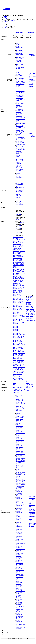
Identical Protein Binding (31, 502)
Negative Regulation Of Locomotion (20, 585)
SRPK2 (22, 364)
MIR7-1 (15, 317)
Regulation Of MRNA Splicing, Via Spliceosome (20, 143)
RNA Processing (20, 104)
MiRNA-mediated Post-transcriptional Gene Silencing (21, 397)
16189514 (12, 21)
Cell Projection (20, 57)
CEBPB (15, 248)
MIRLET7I (22, 335)
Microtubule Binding (32, 506)
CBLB (15, 244)
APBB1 (21, 238)
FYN (24, 264)
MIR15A (20, 291)
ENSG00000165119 (18, 385)
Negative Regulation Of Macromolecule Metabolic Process (21, 452)
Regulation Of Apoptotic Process (21, 122)
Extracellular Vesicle (20, 495)
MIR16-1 (20, 293)
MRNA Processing (19, 106)
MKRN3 (33, 310)
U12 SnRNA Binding (32, 81)
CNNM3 (20, 250)
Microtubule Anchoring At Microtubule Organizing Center (32, 525)
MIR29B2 (21, 310)
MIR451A (20, 315)
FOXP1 (21, 264)
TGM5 (27, 317)
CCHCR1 (28, 299)
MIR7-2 (19, 317)
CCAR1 (19, 244)
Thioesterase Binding (32, 518)
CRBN (15, 251)
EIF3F (23, 257)
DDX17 (15, 254)
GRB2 (23, 265)
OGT (19, 339)
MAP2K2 (16, 278)
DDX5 (19, 254)
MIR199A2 (22, 297)
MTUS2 (28, 312)
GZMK (19, 266)
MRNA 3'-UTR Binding (20, 435)
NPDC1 (15, 339)
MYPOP (23, 336)
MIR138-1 (16, 287)
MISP (15, 336)
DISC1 (31, 301)
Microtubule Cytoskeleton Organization (32, 512)
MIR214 (19, 305)
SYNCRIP (20, 367)
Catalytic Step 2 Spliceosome (20, 65)
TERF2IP (16, 370)
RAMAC (16, 349)
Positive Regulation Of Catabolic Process (21, 590)
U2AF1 (19, 371)
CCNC (33, 299)
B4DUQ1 (16, 387)
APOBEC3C (22, 240)
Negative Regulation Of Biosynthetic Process (20, 446)
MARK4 (21, 279)
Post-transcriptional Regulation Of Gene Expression (21, 427)
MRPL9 (18, 336)
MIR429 (15, 315)
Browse (6, 17)
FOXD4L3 (16, 264)
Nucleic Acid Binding (20, 74)
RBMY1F (22, 354)
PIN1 (15, 345)
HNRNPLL (16, 271)
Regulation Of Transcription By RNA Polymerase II (21, 100)
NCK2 (15, 338)
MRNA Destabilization (20, 518)
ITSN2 (19, 272)
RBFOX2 (20, 350)
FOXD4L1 (21, 262)
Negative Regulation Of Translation (20, 492)
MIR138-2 (21, 287)
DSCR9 (15, 257)
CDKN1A (16, 247)
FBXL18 (15, 259)
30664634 (19, 214)
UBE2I (22, 371)
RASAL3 (20, 349)
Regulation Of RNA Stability (20, 506)
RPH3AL (19, 360)
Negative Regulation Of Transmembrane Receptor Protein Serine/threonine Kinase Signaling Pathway (21, 624)
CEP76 (28, 301)
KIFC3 (32, 306)
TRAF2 (28, 319)
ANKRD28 (16, 238)
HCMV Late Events (19, 197)
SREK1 (18, 364)
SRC (14, 364)
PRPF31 (20, 346)
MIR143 (15, 290)
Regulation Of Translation (20, 509)
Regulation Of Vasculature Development (20, 578)
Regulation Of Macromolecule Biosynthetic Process (20, 466)
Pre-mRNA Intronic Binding (32, 85)
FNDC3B (16, 262)
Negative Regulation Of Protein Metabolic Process (21, 543)
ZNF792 (15, 380)
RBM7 (19, 353)
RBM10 (15, 352)
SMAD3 (15, 363)
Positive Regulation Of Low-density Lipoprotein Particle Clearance (21, 176)
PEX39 (19, 343)
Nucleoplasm (20, 46)
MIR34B (20, 312)
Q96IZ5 (28, 388)
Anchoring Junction (19, 62)
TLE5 (22, 370)
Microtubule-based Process (32, 508)
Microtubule (32, 497)
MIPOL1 (28, 310)
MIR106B (16, 283)
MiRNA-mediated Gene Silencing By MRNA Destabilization (21, 487)
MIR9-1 (16, 318)
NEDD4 (19, 338)
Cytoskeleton (32, 498)
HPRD (5, 28)
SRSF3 (18, 366)
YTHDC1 (19, 374)
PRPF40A (16, 347)
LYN (21, 276)
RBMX (23, 353)
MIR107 (21, 283)
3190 (15, 381)
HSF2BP (28, 306)
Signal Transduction (20, 108)
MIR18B (20, 296)
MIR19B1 (20, 298)
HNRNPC (28, 303)
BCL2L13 (16, 243)
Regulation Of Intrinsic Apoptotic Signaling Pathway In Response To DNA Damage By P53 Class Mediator (21, 166)
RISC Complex (20, 401)
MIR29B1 (16, 310)
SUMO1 (22, 366)
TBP (24, 367)
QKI (20, 347)
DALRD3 (16, 252)
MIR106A (21, 282)
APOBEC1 (16, 240)
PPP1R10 (19, 345)
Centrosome (32, 499)
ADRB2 (21, 237)
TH (19, 370)
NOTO (23, 338)
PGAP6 (23, 343)
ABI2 (18, 237)
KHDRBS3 (16, 275)
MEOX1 (32, 309)
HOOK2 (33, 305)
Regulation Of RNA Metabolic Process (20, 570)
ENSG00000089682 (31, 385)
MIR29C (15, 311)
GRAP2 (19, 265)
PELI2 (15, 343)
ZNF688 (20, 378)
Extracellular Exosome (20, 60)
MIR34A (15, 312)
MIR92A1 (20, 319)
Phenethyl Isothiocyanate (20, 203)
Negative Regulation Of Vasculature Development (20, 537)
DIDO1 (15, 255)
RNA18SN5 (16, 357)
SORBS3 (20, 363)
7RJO (18, 392)
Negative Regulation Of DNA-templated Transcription (20, 131)
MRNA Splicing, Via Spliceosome (20, 92)
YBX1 (15, 374)
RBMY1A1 (16, 354)
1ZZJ (24, 389)
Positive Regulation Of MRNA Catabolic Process (21, 513)
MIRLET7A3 (17, 325)
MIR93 (20, 321)
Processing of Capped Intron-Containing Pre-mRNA (20, 192)
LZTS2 (28, 309)
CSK (18, 251)
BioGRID (6, 26)
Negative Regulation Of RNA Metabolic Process (20, 153)
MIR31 (20, 311)
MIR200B (16, 301)
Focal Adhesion (20, 52)
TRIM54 (28, 320)
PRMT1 (15, 346)
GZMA (15, 266)
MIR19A (15, 298)
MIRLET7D (16, 329)
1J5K (15, 389)
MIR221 (15, 307)
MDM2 (19, 280)
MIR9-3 (15, 319)
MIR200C (21, 301)
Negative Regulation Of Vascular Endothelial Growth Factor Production (20, 526)
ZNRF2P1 (20, 380)
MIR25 (15, 308)
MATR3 (15, 280)
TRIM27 (32, 319)
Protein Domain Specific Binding (20, 82)
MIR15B (15, 293)
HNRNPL (22, 269)
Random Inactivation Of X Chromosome (21, 158)
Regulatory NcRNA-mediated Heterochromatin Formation (21, 118)
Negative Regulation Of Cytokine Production (20, 558)
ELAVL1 (16, 258)
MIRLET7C (16, 328)
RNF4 (15, 360)
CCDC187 (16, 245)
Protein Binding (20, 80)
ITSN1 (15, 272)
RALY (23, 347)
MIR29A (19, 308)
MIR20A (15, 304)
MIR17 (20, 294)
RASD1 (15, 350)
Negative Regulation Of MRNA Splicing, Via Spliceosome (20, 148)
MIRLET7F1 (17, 332)
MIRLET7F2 (17, 333)
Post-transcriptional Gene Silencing (20, 411)
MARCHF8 (16, 279)
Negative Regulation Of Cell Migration (20, 574)
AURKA (19, 241)
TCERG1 (16, 368)
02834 (15, 383)
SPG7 (24, 363)
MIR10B (15, 284)
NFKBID (32, 312)
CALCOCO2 (22, 243)
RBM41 (31, 32)
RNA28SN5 (16, 359)
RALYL (28, 315)
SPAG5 (31, 316)
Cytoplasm (19, 50)
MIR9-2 (20, 318)
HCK (15, 268)
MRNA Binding (20, 78)
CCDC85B (28, 298)
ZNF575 (15, 378)
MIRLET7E (16, 331)
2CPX (27, 391)
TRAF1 (31, 317)
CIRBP (19, 248)
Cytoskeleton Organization (32, 515)
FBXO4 (20, 259)
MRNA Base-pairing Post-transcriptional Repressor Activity (20, 420)
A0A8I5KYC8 (29, 386)
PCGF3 (21, 342)
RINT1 (28, 316)
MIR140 (15, 289)
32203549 (19, 232)
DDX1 (20, 252)
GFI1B (15, 265)
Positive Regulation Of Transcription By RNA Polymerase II (21, 137)
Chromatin (19, 42)
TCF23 (20, 368)
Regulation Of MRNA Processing (20, 601)
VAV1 (15, 373)
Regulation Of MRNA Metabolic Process (21, 475)
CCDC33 (21, 245)
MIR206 (20, 303)
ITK (23, 271)
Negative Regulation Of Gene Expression (21, 113)
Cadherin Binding (21, 87)
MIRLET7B (16, 326)
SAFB (15, 361)
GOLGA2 (28, 302)
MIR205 (15, 303)
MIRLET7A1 (20, 322)
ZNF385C (20, 375)
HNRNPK (19, 32)
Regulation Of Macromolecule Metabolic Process (21, 479)
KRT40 (32, 308)
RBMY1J (16, 356)
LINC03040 (16, 276)
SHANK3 (21, 361)
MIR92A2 (16, 321)
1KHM (18, 389)
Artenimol (19, 201)
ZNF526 (20, 377)
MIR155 (15, 291)
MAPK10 (21, 278)
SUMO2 (15, 367)
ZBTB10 (33, 320)
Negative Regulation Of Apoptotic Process (21, 126)
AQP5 (15, 241)
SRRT (15, 366)
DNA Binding (20, 76)
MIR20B (20, 304)
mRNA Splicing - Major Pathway (21, 188)
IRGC (21, 271)
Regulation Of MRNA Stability (20, 504)
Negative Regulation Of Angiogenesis (20, 532)
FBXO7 (15, 261)
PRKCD (23, 345)
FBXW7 (20, 261)
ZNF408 (15, 377)
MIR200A (21, 300)
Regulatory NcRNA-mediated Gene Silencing (21, 415)
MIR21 (15, 305)
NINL (27, 313)
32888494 (23, 223)
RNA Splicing (20, 111)
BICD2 (31, 296)
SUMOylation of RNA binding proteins (20, 185)
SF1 (18, 361)
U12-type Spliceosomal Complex (32, 55)
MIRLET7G (16, 335)
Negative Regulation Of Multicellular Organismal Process (20, 616)
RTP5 (23, 360)
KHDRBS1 (16, 273)
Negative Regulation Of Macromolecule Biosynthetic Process (20, 440)
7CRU (21, 391)
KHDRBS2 (22, 273)
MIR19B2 (16, 300)
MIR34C (15, 314)
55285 (27, 381)
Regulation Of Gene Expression (21, 456)
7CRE (18, 391)
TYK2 (15, 371)
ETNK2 (20, 258)
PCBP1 (15, 340)
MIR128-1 (16, 286)
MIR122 (20, 284)
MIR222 (20, 307)
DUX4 (19, 257)
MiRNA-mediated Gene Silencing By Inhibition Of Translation (21, 460)
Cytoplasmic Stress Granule (20, 54)
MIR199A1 (16, 297)
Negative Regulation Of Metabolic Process (21, 471)
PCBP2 (19, 340)
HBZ (22, 266)
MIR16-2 (16, 294)
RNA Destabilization (20, 520)
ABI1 (15, 237)
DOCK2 (19, 255)
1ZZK (15, 391)
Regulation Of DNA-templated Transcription (20, 95)
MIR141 (20, 289)
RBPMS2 (21, 356)
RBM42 (15, 353)
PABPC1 (22, 339)
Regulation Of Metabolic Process (21, 483)
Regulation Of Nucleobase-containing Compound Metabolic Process (21, 595)
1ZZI (21, 389)
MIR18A (15, 296)
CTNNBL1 (22, 251)
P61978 (20, 387)
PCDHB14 (16, 342)
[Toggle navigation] (1, 14)
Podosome (19, 43)
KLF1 (21, 275)
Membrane (19, 56)
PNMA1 (31, 313)
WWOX (22, 373)
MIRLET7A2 (17, 324)
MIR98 (15, 322)
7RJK (15, 392)
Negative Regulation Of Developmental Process (20, 552)
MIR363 (20, 314)
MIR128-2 (21, 286)
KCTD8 (23, 272)
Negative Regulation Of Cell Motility (20, 563)
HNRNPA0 (16, 269)
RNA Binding (20, 77)
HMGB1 (18, 268)
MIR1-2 (16, 282)
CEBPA (20, 247)
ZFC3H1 (15, 375)
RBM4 (19, 352)
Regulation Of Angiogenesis (20, 566)
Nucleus (18, 45)
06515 (27, 383)
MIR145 (20, 290)
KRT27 (28, 308)
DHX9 (23, 254)
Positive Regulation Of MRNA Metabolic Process (21, 499)
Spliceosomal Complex (20, 48)
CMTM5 (15, 250)
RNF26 (21, 359)
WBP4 (18, 373)
